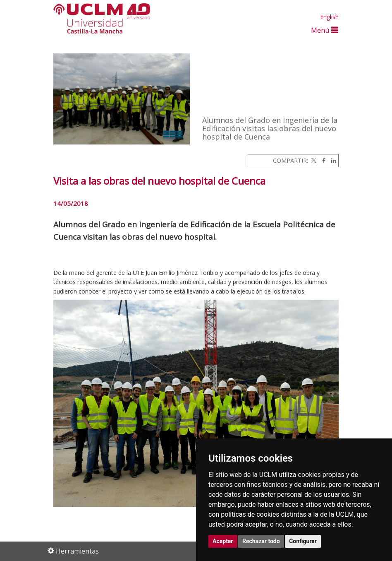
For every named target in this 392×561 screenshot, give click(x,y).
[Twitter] (313, 160)
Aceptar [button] (223, 541)
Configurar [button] (303, 541)
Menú (325, 30)
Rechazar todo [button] (261, 541)
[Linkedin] (332, 160)
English (329, 17)
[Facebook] (322, 160)
